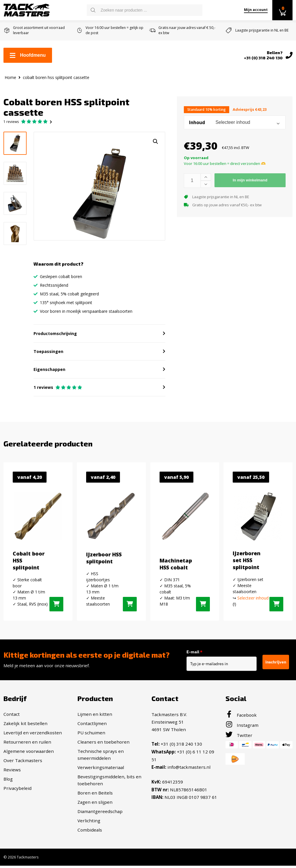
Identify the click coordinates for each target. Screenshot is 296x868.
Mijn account (256, 10)
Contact (12, 716)
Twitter (239, 738)
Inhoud (197, 122)
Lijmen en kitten (95, 716)
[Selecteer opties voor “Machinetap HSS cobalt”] (203, 606)
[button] (156, 141)
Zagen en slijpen (95, 804)
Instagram (242, 727)
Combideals (90, 832)
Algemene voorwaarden (29, 753)
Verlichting (89, 823)
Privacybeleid (17, 790)
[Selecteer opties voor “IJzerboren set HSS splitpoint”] (276, 606)
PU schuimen (91, 735)
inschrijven (276, 664)
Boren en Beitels (95, 795)
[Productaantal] (192, 181)
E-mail (197, 654)
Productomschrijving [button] (55, 336)
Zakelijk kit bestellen (25, 726)
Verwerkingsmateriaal (101, 770)
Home (10, 77)
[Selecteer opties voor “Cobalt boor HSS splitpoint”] (56, 606)
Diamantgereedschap (100, 814)
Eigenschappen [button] (49, 372)
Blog (8, 781)
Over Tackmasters (23, 763)
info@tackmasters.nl (189, 769)
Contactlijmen (92, 726)
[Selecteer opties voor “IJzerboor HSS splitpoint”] (130, 606)
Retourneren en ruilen (27, 744)
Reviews (12, 772)
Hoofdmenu (28, 55)
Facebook (241, 717)
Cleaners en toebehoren (103, 744)
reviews (11, 122)
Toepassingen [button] (48, 354)
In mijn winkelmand (250, 180)
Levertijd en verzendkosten (33, 735)
